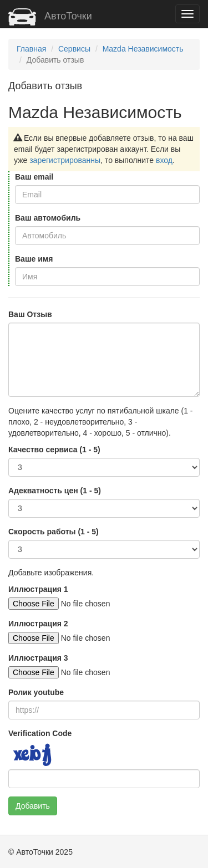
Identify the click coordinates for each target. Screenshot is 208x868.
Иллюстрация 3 (38, 658)
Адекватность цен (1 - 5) (55, 491)
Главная (31, 49)
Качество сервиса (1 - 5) (54, 450)
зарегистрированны (65, 160)
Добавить (33, 806)
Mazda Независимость (143, 49)
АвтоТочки (50, 16)
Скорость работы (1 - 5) (54, 532)
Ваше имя (34, 259)
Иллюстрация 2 (38, 624)
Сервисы (74, 49)
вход (164, 160)
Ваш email (34, 177)
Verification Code (40, 733)
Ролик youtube (36, 692)
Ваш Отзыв (30, 314)
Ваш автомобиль (48, 218)
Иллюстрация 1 (38, 589)
